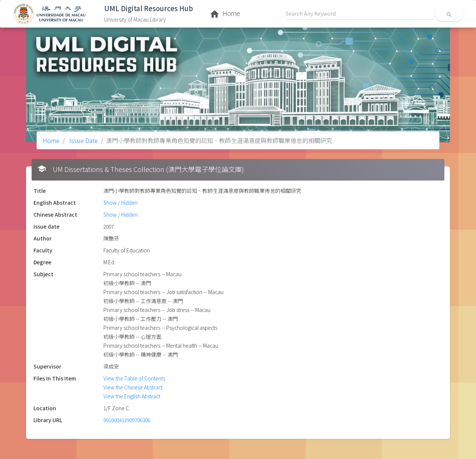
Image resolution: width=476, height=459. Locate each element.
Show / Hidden (120, 203)
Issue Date (83, 140)
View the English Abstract (132, 396)
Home (51, 140)
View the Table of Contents (134, 378)
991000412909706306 (127, 420)
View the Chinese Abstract (133, 387)
